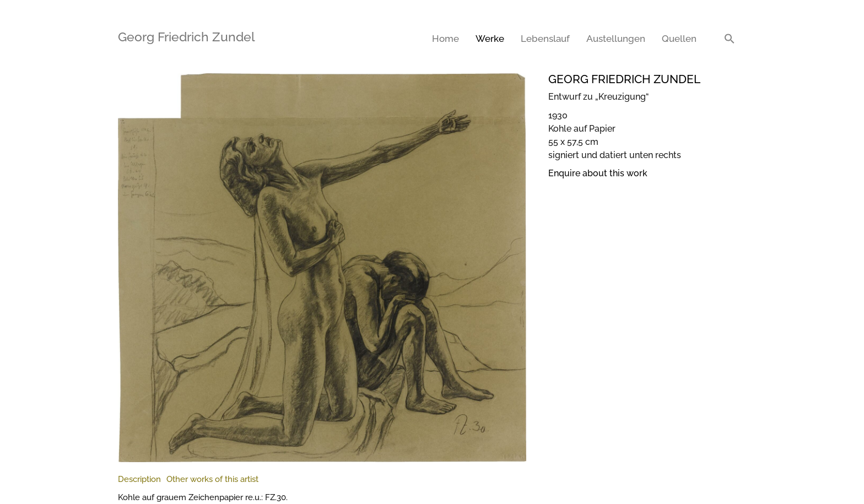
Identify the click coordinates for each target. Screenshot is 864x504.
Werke (490, 39)
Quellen (679, 39)
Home (445, 39)
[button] (730, 39)
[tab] (139, 479)
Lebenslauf (545, 39)
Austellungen (616, 39)
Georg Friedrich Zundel (187, 37)
